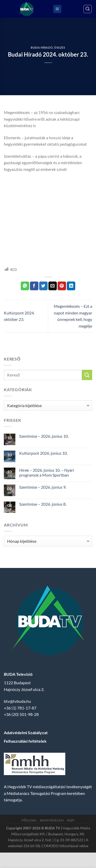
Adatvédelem (52, 820)
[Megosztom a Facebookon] (34, 286)
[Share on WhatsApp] (25, 286)
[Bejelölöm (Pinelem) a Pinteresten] (62, 286)
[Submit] (87, 375)
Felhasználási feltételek (25, 741)
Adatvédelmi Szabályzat (26, 733)
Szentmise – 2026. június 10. (44, 436)
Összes (60, 47)
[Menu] (57, 9)
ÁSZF (71, 820)
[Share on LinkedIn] (71, 286)
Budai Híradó (42, 47)
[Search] (88, 9)
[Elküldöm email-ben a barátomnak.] (53, 286)
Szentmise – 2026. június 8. (43, 504)
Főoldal (29, 820)
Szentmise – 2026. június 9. (43, 487)
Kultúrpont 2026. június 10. (43, 453)
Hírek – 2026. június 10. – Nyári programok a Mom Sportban (47, 472)
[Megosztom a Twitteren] (43, 286)
